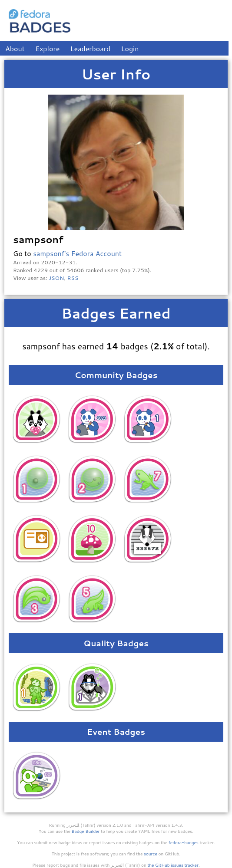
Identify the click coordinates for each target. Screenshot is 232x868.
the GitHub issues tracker (173, 865)
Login (130, 48)
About (15, 48)
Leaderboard (91, 48)
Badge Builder (86, 831)
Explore (47, 48)
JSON (56, 278)
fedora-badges (184, 842)
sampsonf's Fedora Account (77, 253)
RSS (73, 278)
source (151, 854)
